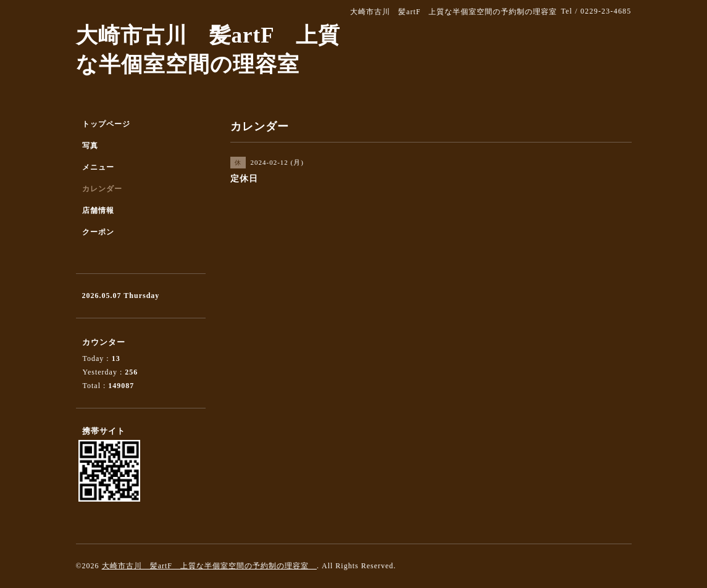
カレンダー (102, 189)
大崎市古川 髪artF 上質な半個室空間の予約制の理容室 (209, 566)
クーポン (98, 232)
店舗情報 (98, 210)
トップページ (106, 124)
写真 (90, 146)
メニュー (98, 167)
